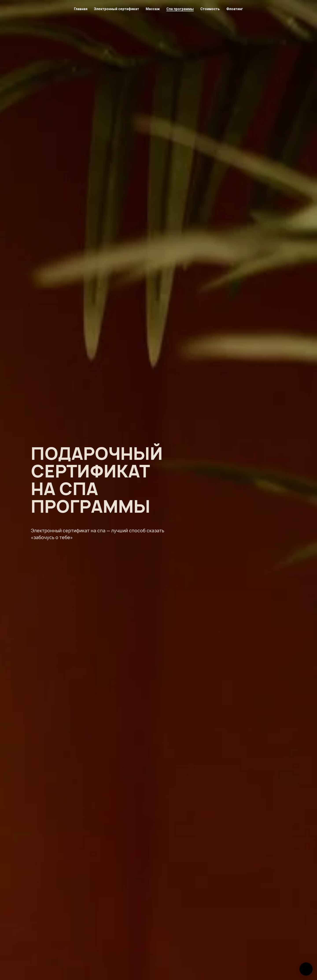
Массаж (153, 9)
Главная (81, 9)
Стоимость (210, 9)
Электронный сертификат (117, 9)
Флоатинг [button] (235, 9)
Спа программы (180, 9)
